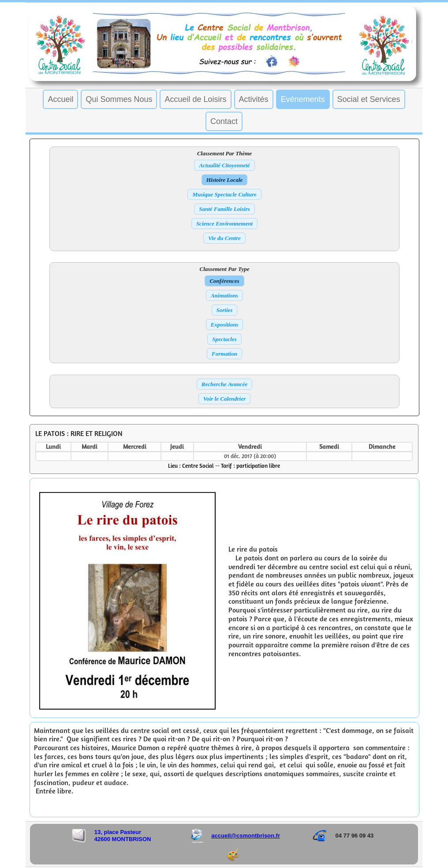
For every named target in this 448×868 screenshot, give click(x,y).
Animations (224, 295)
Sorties (225, 310)
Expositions (225, 325)
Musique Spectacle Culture (224, 194)
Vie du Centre (224, 238)
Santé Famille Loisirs (224, 209)
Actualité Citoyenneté (224, 165)
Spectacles (224, 339)
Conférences (224, 281)
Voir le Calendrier (224, 399)
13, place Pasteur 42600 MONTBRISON (123, 829)
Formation (224, 354)
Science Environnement (224, 224)
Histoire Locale (225, 180)
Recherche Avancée (224, 384)
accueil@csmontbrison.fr (246, 829)
